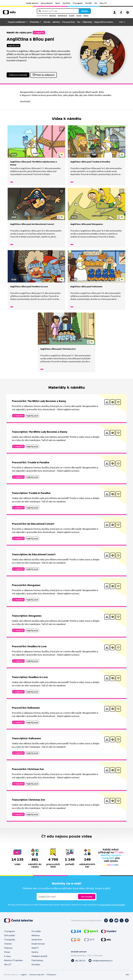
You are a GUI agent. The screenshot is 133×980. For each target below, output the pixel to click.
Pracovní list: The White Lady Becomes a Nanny (39, 401)
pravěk (72, 15)
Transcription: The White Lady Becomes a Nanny (40, 432)
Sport (58, 3)
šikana (86, 15)
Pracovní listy (69, 22)
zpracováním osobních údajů (112, 905)
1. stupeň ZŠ (39, 33)
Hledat (85, 11)
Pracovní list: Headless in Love (29, 646)
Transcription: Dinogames (27, 616)
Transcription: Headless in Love (30, 677)
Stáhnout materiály (18, 75)
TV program (78, 3)
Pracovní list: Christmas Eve (28, 769)
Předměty (34, 22)
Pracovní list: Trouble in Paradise (31, 462)
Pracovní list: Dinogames (26, 585)
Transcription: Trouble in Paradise (31, 493)
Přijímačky (87, 22)
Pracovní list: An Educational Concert (33, 524)
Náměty (56, 22)
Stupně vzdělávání (17, 22)
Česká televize (32, 3)
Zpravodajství (47, 3)
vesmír (79, 15)
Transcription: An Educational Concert (34, 554)
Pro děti (89, 3)
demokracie (62, 15)
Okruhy (47, 22)
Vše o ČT (103, 3)
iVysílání (66, 3)
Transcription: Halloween (26, 738)
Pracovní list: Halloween (26, 708)
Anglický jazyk (14, 46)
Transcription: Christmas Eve (28, 800)
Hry (79, 22)
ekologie (53, 15)
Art (96, 3)
